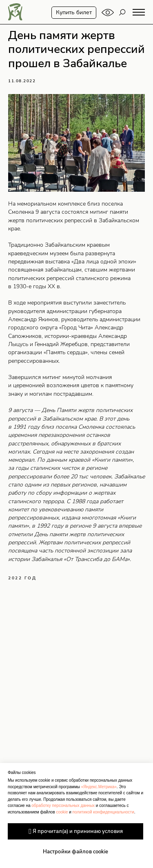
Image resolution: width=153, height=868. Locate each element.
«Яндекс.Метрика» (99, 787)
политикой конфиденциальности (103, 812)
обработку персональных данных (63, 806)
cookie (62, 812)
